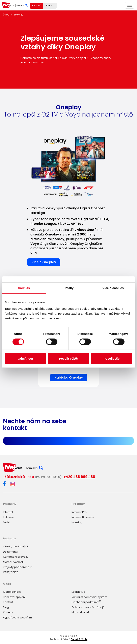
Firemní (50, 5)
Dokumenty (10, 552)
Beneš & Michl (79, 639)
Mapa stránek (81, 612)
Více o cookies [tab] (113, 288)
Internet (8, 512)
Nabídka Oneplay (69, 377)
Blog (6, 607)
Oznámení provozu (16, 557)
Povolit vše (112, 359)
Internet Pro (79, 512)
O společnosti (12, 592)
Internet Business (83, 517)
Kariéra (8, 612)
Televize (8, 517)
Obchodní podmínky (85, 602)
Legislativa (78, 592)
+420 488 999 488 (79, 477)
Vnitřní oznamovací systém (89, 597)
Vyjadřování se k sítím (17, 618)
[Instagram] (13, 484)
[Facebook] (4, 485)
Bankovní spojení (14, 597)
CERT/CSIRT (10, 572)
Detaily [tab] (68, 288)
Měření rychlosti (13, 562)
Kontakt (8, 602)
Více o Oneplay (44, 262)
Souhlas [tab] (24, 288)
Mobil (7, 522)
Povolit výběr (68, 359)
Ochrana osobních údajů (88, 607)
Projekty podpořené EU (18, 567)
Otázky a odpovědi (15, 546)
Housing (77, 522)
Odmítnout (25, 359)
